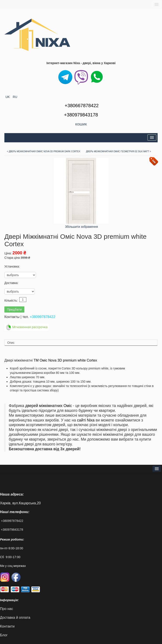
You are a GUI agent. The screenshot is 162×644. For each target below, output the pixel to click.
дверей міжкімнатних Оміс (49, 406)
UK (8, 97)
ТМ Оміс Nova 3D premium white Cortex (65, 360)
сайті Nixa (86, 420)
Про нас (6, 609)
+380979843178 (12, 530)
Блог (4, 635)
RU (15, 97)
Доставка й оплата (15, 618)
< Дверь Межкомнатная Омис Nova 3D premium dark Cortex (44, 151)
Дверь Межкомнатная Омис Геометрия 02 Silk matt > (118, 151)
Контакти (7, 626)
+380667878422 (82, 106)
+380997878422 (43, 317)
